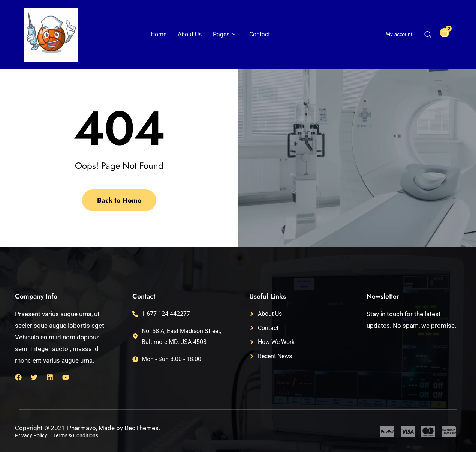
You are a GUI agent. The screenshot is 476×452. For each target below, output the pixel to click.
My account (399, 34)
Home (159, 34)
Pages (224, 35)
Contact (260, 34)
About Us (190, 34)
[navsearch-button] (428, 35)
